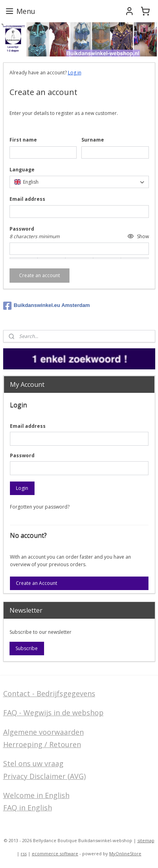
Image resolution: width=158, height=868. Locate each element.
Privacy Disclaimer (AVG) (44, 776)
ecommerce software (55, 853)
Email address (28, 426)
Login (22, 488)
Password (22, 455)
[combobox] (79, 182)
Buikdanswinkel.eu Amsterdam (47, 306)
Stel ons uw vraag (33, 763)
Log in (75, 73)
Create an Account (37, 583)
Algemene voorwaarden (43, 732)
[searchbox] (79, 182)
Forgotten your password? (40, 507)
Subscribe (27, 648)
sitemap (146, 840)
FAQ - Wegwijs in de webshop (53, 713)
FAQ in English (28, 808)
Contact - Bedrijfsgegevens (49, 693)
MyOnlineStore (125, 853)
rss (24, 853)
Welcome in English (36, 795)
